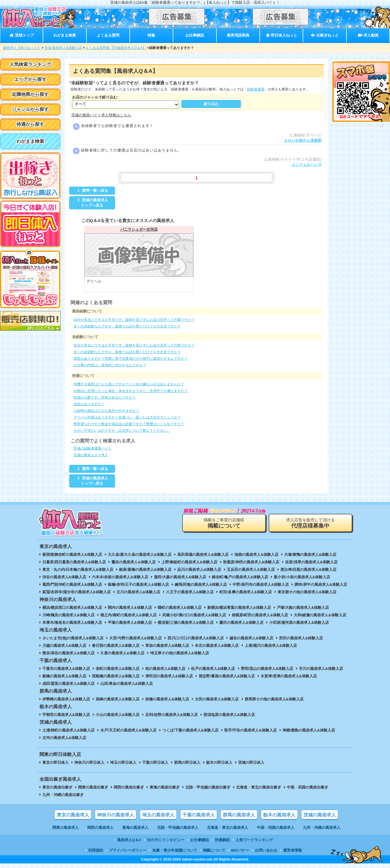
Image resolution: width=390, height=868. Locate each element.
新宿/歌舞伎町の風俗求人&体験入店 (72, 555)
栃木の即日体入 (219, 762)
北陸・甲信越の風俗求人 (178, 828)
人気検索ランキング (30, 64)
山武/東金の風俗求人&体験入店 (127, 684)
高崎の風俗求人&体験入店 (118, 699)
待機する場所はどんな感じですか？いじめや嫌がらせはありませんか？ (129, 384)
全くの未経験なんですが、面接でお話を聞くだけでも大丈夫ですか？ (127, 326)
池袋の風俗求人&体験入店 (256, 555)
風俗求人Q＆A (129, 840)
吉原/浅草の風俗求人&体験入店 (311, 562)
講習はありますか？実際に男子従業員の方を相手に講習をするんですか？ (131, 359)
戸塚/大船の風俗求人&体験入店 (303, 608)
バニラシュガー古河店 (139, 229)
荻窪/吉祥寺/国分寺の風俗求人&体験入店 (77, 592)
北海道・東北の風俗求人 (228, 828)
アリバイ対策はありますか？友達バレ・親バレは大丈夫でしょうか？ (127, 417)
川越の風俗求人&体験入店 (64, 646)
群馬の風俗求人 (239, 815)
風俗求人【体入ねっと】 (22, 48)
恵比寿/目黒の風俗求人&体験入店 (309, 569)
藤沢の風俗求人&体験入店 (241, 622)
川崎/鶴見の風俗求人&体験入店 (69, 615)
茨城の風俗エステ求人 (91, 455)
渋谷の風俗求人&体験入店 (64, 577)
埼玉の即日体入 (123, 762)
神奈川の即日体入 (89, 762)
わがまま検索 (65, 35)
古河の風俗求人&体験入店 (64, 738)
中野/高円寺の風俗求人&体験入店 (261, 584)
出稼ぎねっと (325, 35)
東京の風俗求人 (73, 815)
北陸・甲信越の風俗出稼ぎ (208, 787)
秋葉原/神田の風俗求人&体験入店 (251, 562)
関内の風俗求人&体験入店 (130, 608)
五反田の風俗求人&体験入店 (251, 569)
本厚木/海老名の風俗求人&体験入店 (72, 622)
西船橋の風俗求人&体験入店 (116, 676)
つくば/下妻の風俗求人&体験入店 (190, 730)
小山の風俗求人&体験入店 (118, 715)
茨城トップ (21, 35)
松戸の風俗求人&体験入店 (213, 669)
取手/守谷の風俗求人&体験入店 (250, 730)
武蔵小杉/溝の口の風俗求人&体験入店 (194, 615)
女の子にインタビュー (166, 840)
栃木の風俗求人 (279, 815)
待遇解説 (222, 840)
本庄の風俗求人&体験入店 (217, 646)
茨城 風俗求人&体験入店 (63, 48)
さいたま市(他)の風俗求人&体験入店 (73, 638)
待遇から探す (30, 124)
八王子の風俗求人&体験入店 (190, 592)
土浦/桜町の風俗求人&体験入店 (69, 730)
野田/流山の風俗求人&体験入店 (267, 669)
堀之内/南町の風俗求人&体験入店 (128, 615)
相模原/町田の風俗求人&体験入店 (260, 615)
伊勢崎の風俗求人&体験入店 (66, 699)
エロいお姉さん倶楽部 (303, 140)
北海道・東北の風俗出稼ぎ (259, 787)
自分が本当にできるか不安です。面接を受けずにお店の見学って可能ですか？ (134, 320)
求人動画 (368, 35)
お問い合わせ (266, 850)
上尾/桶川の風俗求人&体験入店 (271, 646)
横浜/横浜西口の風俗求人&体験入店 (72, 608)
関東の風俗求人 (66, 828)
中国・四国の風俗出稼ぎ (307, 787)
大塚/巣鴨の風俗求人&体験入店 (310, 555)
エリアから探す (30, 79)
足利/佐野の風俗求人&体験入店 (172, 715)
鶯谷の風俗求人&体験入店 (133, 562)
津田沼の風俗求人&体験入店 (169, 676)
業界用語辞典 (238, 35)
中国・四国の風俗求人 (276, 828)
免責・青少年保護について (175, 850)
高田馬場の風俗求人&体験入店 (203, 555)
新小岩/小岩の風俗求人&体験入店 (302, 577)
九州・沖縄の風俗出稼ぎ (63, 795)
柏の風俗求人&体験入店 (165, 669)
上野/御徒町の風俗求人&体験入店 (190, 562)
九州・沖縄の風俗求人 (322, 828)
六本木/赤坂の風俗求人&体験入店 (120, 577)
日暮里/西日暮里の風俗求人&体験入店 (74, 562)
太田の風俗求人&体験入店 (217, 699)
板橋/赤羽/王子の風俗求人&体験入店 (138, 584)
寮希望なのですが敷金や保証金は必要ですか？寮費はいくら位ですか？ (129, 424)
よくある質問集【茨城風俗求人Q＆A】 (116, 48)
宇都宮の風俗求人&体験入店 (66, 715)
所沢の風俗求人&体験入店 (301, 638)
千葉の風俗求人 (199, 815)
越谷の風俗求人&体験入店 (251, 638)
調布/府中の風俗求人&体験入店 (321, 584)
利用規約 (96, 850)
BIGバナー (240, 850)
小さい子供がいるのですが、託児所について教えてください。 (122, 431)
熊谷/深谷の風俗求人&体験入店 (69, 653)
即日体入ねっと (281, 35)
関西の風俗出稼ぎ (129, 787)
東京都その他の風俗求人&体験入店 (307, 592)
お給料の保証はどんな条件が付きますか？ (106, 411)
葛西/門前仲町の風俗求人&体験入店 (72, 584)
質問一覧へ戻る (92, 191)
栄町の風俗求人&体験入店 (118, 669)
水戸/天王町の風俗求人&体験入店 (128, 730)
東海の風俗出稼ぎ (165, 787)
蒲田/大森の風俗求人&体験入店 (180, 577)
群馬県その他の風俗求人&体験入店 (274, 699)
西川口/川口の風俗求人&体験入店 (196, 638)
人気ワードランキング (254, 840)
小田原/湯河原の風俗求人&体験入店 (299, 622)
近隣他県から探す (30, 94)
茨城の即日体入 (251, 762)
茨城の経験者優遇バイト (93, 448)
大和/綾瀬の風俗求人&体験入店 (320, 615)
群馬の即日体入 (187, 762)
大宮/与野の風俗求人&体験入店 (135, 638)
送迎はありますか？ (89, 404)
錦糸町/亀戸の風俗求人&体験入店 (240, 577)
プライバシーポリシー (128, 850)
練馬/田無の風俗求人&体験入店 (201, 584)
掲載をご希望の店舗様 (224, 523)
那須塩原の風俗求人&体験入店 (229, 715)
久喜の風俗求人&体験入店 (122, 653)
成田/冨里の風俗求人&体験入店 (69, 684)
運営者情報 (292, 850)
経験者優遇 (256, 89)
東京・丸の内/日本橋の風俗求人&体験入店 (78, 569)
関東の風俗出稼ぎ (93, 787)
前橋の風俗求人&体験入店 (167, 699)
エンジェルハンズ (306, 165)
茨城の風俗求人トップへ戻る (92, 203)
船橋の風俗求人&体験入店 (64, 676)
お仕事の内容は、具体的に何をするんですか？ (110, 365)
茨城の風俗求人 (320, 815)
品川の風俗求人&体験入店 (199, 569)
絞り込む (211, 104)
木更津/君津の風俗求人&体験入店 (289, 676)
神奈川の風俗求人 (116, 815)
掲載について (214, 850)
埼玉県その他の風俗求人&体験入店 (180, 653)
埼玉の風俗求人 (158, 815)
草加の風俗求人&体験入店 (167, 646)
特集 (151, 35)
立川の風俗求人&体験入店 (138, 592)
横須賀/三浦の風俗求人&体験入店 (186, 622)
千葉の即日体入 (155, 762)
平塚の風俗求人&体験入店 (130, 622)
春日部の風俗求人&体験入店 (116, 646)
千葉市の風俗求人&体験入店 (66, 669)
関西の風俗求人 (100, 828)
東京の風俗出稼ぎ (57, 787)
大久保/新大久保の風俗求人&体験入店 (140, 555)
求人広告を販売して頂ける (310, 523)
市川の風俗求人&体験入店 (321, 669)
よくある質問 (108, 35)
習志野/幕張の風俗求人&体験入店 (227, 676)
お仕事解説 (195, 35)
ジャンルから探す (30, 109)
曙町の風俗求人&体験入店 (180, 608)
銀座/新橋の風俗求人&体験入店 (145, 569)
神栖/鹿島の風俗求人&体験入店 (309, 730)
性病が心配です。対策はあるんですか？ (105, 397)
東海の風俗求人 (135, 828)
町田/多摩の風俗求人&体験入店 (246, 592)
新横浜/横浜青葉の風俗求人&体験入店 (239, 608)
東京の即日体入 (55, 762)
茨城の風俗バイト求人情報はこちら (101, 115)
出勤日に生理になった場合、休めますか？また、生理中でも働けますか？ (131, 391)
